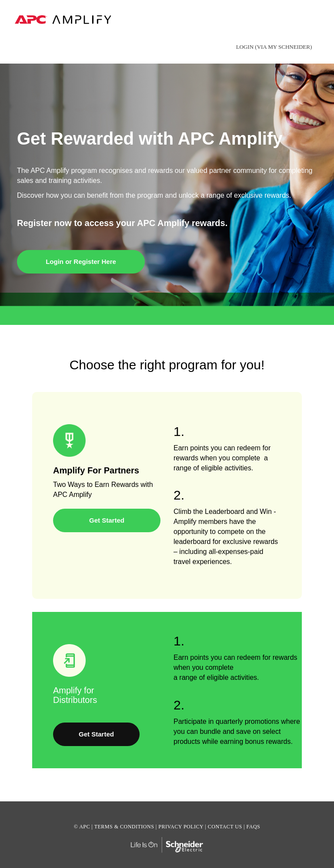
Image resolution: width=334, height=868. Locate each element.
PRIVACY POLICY (181, 827)
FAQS (253, 827)
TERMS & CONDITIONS (124, 827)
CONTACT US (225, 827)
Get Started (107, 520)
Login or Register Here (81, 262)
